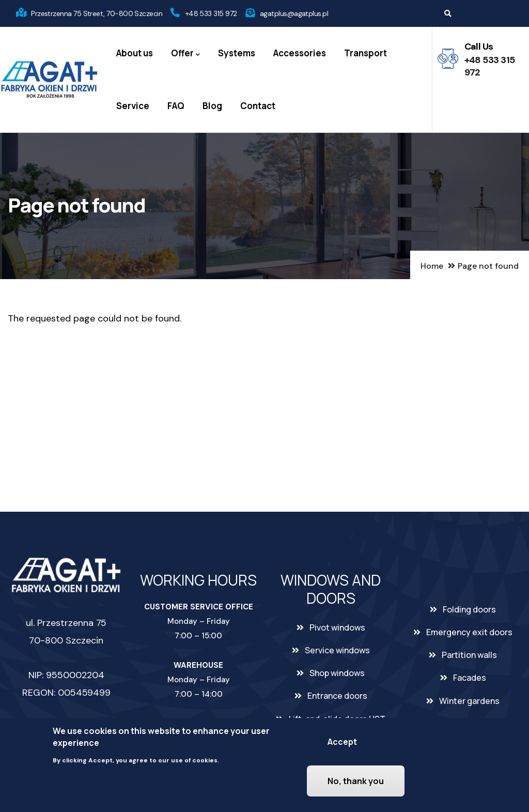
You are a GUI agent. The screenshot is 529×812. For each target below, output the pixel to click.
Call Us (479, 47)
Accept (342, 742)
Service (133, 106)
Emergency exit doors (469, 632)
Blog (212, 106)
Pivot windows (337, 627)
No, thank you (356, 782)
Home (432, 266)
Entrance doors (337, 696)
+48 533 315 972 (211, 13)
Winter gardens (469, 701)
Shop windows (337, 673)
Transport (365, 53)
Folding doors (469, 609)
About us (135, 53)
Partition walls (469, 655)
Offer (185, 53)
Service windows (337, 650)
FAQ (176, 106)
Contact (258, 106)
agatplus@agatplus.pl (294, 13)
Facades (470, 678)
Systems (237, 53)
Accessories (300, 53)
